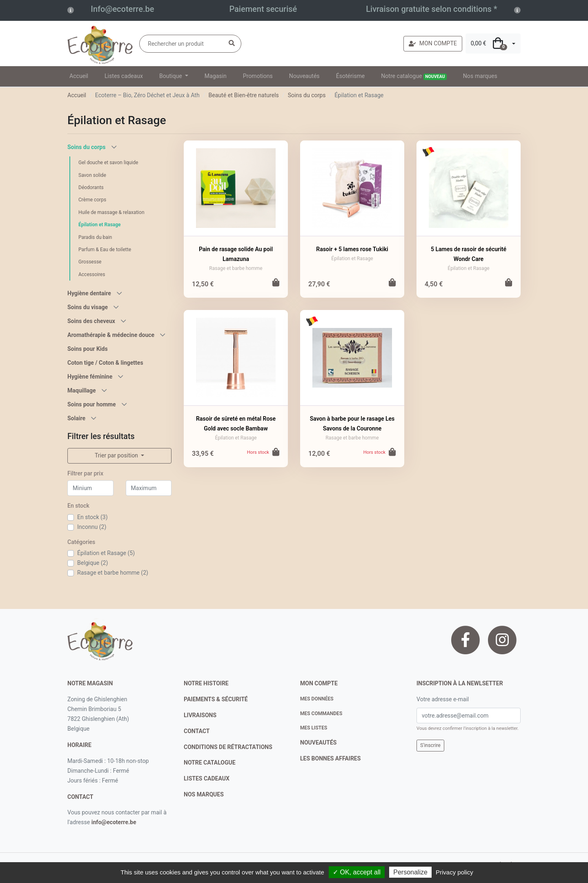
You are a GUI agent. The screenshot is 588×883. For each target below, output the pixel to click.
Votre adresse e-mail (443, 699)
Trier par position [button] (117, 455)
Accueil (79, 76)
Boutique (171, 76)
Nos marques (480, 76)
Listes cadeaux (124, 76)
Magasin (216, 76)
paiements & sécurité (216, 699)
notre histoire (206, 683)
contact (80, 797)
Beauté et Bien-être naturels (243, 95)
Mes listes (314, 728)
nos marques (204, 794)
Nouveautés (304, 76)
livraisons (200, 715)
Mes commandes (321, 714)
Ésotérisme (351, 76)
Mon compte (319, 683)
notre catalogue (210, 763)
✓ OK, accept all (357, 872)
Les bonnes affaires (330, 758)
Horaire (79, 745)
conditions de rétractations (228, 747)
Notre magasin (90, 683)
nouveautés (318, 743)
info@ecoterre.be (114, 822)
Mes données (317, 699)
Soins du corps (307, 95)
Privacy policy (454, 872)
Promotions (258, 76)
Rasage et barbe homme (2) (113, 573)
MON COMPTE (433, 43)
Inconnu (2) (92, 527)
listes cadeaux (207, 778)
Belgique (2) (92, 563)
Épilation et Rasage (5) (106, 553)
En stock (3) (92, 517)
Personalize (410, 872)
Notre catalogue (414, 76)
